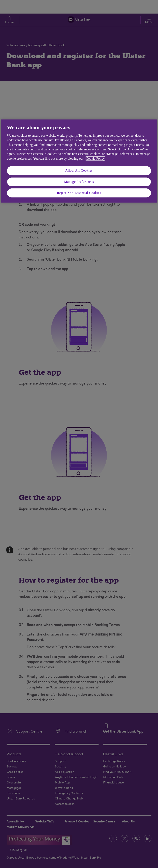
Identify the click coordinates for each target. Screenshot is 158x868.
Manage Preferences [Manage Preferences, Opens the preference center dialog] (79, 182)
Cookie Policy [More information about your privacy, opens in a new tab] (95, 159)
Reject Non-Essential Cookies (79, 193)
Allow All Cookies (79, 170)
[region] (79, 161)
